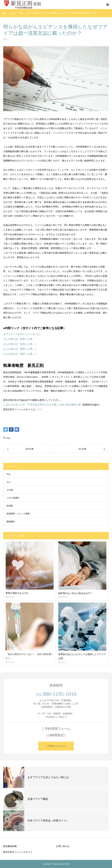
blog (5, 39)
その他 (10, 490)
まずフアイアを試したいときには (21, 334)
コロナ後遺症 (13, 498)
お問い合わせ (63, 846)
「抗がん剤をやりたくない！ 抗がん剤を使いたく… (29, 656)
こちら (38, 409)
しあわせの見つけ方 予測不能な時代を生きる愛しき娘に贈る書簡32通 (42, 405)
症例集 (10, 506)
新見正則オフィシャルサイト (18, 852)
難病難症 (11, 522)
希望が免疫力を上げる (17, 593)
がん (9, 482)
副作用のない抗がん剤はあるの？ (75, 593)
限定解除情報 (10, 846)
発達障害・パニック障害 (18, 514)
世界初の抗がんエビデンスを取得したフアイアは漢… (82, 656)
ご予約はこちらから (56, 746)
